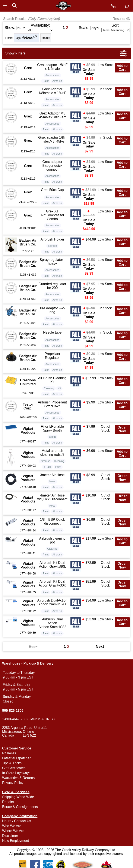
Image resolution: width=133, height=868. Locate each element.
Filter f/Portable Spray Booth (52, 428)
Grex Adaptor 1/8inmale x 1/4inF (52, 91)
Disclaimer (10, 836)
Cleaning (49, 388)
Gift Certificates (14, 768)
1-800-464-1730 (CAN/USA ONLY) (28, 719)
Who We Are (12, 826)
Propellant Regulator (52, 356)
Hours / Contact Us (17, 821)
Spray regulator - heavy (52, 262)
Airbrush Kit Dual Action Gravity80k (52, 565)
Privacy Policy (13, 783)
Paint (46, 81)
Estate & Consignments (20, 807)
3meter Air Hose (52, 475)
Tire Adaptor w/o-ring (52, 310)
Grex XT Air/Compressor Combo (52, 215)
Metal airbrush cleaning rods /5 (52, 453)
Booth (52, 437)
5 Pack (47, 467)
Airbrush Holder (52, 239)
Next (100, 647)
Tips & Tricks (12, 763)
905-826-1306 (13, 711)
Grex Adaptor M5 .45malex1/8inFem (52, 115)
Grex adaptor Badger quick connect (52, 166)
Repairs (8, 802)
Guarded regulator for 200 (52, 286)
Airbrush (28, 38)
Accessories (52, 75)
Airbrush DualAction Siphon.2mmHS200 (52, 602)
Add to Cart (122, 68)
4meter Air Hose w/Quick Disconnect (52, 497)
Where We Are (13, 831)
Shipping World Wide (18, 797)
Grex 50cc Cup (52, 190)
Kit (59, 388)
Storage (52, 246)
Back (33, 647)
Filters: (9, 38)
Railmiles (9, 753)
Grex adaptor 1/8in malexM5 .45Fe (52, 139)
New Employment (15, 841)
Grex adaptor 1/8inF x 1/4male (52, 67)
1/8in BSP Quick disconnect (52, 521)
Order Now (122, 429)
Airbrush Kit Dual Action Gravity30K (52, 583)
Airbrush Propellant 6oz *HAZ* (52, 404)
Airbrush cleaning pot (52, 540)
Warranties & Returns (18, 778)
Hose (52, 481)
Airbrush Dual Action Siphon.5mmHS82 (52, 623)
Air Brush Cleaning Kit (52, 380)
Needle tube (52, 332)
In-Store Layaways (16, 773)
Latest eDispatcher (16, 758)
